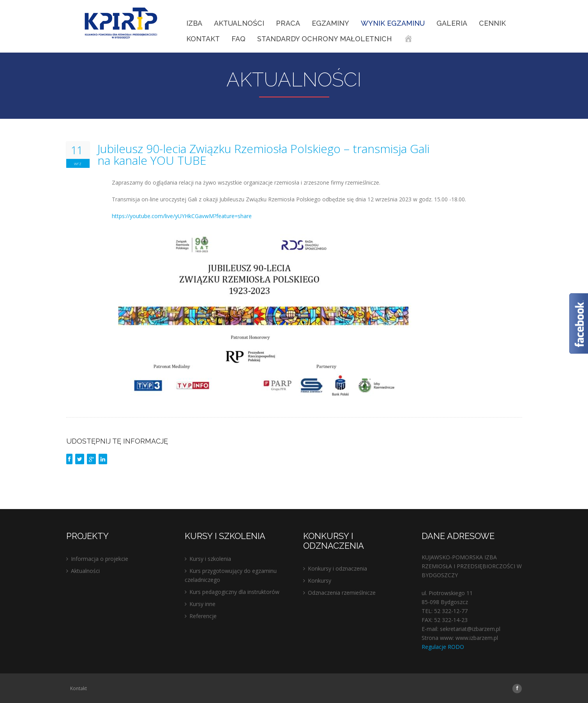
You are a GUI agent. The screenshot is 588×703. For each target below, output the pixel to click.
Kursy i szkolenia (210, 559)
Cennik (492, 23)
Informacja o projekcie (100, 559)
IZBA (194, 23)
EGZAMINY (330, 23)
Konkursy (320, 581)
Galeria (452, 23)
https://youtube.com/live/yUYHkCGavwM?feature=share (182, 216)
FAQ (238, 39)
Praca (288, 23)
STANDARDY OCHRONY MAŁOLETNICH (325, 39)
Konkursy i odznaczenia (337, 568)
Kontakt (203, 39)
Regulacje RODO (443, 647)
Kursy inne (202, 604)
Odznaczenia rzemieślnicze (342, 593)
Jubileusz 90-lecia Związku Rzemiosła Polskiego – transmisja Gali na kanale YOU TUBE (263, 155)
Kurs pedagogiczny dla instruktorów (234, 592)
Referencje (203, 616)
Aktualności (239, 23)
